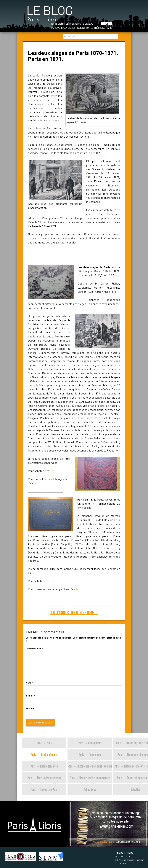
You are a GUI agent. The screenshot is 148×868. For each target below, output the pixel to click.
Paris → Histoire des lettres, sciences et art (90, 766)
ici (52, 471)
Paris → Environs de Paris (44, 789)
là (35, 483)
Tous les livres (44, 743)
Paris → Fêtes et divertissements (44, 778)
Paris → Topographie (90, 754)
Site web (31, 708)
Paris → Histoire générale (44, 754)
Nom (28, 683)
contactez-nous (105, 842)
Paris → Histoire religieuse (44, 766)
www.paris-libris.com (116, 827)
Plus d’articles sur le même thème (74, 612)
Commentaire (34, 648)
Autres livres (90, 789)
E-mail (30, 696)
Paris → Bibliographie (90, 743)
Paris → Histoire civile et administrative (90, 778)
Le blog (50, 15)
